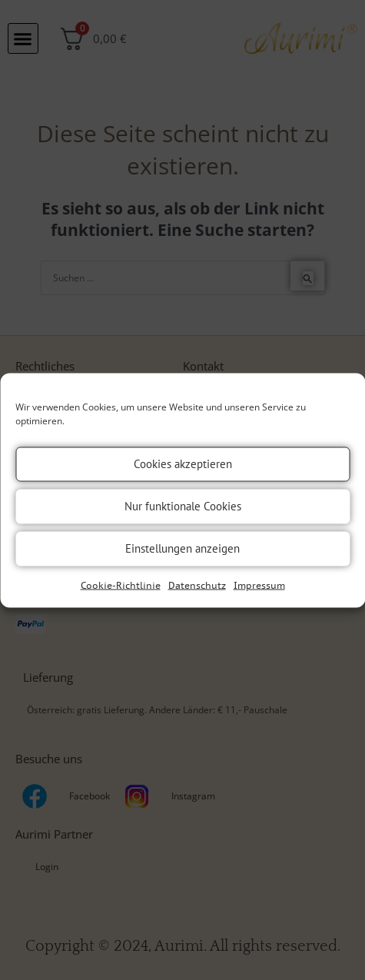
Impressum (259, 585)
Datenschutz (197, 585)
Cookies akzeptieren (183, 464)
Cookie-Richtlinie (121, 585)
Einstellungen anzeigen (182, 548)
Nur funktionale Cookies (183, 506)
